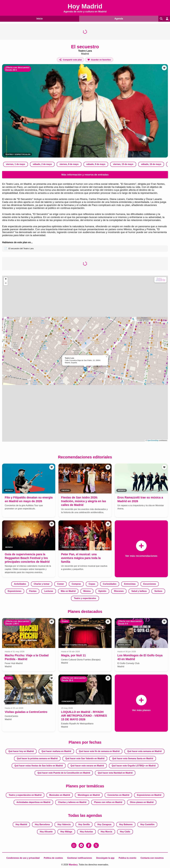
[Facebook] (89, 845)
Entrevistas (130, 584)
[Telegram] (81, 845)
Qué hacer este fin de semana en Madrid (99, 751)
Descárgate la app (105, 858)
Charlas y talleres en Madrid (72, 802)
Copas (92, 584)
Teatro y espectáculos (18, 154)
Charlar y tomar (42, 584)
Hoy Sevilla (84, 824)
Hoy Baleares (126, 824)
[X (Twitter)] (96, 845)
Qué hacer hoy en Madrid (21, 751)
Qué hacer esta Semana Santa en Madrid (133, 758)
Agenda (118, 18)
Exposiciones (15, 591)
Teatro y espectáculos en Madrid (25, 795)
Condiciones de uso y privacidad (23, 858)
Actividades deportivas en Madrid (33, 802)
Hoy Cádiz (125, 832)
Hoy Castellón (147, 824)
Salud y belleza (139, 591)
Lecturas (49, 591)
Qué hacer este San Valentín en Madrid (85, 758)
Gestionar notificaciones (80, 858)
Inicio (39, 18)
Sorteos (158, 591)
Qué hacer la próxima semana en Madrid (37, 758)
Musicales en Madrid (60, 795)
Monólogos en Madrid (89, 795)
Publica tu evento (127, 858)
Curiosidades (110, 584)
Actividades (20, 584)
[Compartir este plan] (70, 60)
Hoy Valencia (64, 824)
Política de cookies (53, 858)
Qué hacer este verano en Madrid (87, 766)
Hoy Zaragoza (104, 824)
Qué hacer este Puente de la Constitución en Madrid (64, 773)
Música (87, 591)
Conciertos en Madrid (118, 795)
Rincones (119, 591)
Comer (61, 584)
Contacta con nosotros (152, 858)
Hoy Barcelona (42, 824)
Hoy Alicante (46, 832)
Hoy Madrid (21, 824)
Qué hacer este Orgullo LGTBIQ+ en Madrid (134, 766)
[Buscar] (160, 19)
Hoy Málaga (66, 832)
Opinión (102, 591)
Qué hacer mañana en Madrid (56, 751)
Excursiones (150, 584)
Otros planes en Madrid (142, 802)
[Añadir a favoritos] (99, 60)
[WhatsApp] (74, 845)
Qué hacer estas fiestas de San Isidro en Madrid (39, 766)
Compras (76, 584)
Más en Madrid (68, 591)
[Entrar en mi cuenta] (167, 19)
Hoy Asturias (86, 832)
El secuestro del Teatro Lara (19, 248)
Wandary (73, 865)
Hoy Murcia (106, 832)
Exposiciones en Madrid (149, 795)
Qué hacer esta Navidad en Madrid (115, 773)
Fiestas (33, 591)
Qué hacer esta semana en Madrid (144, 751)
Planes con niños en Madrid (108, 802)
